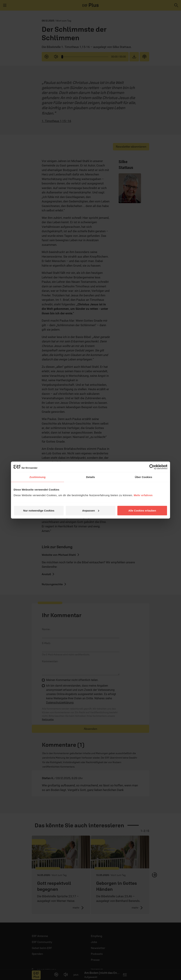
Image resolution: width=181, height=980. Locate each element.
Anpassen (91, 510)
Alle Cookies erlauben (142, 510)
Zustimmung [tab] (38, 477)
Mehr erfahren (143, 495)
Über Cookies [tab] (144, 477)
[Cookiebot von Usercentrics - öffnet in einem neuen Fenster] (152, 467)
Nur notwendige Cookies (39, 510)
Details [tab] (90, 477)
